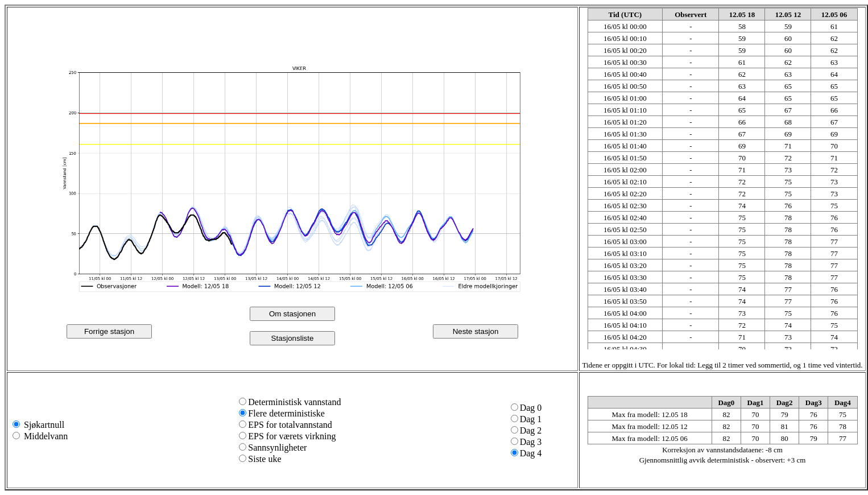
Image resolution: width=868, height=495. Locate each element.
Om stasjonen (292, 314)
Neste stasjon (476, 331)
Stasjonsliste (293, 338)
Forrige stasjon (109, 331)
